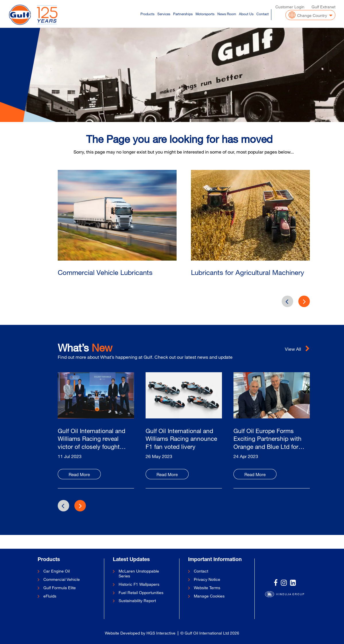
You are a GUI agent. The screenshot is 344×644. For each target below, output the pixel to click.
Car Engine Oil (57, 571)
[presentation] (304, 301)
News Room (227, 13)
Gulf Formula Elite (60, 588)
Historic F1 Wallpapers (139, 584)
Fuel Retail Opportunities (141, 593)
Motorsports (205, 13)
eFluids (50, 596)
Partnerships (183, 13)
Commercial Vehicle (62, 579)
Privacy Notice (207, 579)
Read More (79, 474)
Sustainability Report (137, 601)
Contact (263, 13)
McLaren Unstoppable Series (139, 574)
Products (147, 13)
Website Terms (207, 588)
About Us (246, 13)
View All (297, 349)
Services (164, 13)
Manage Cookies (209, 596)
